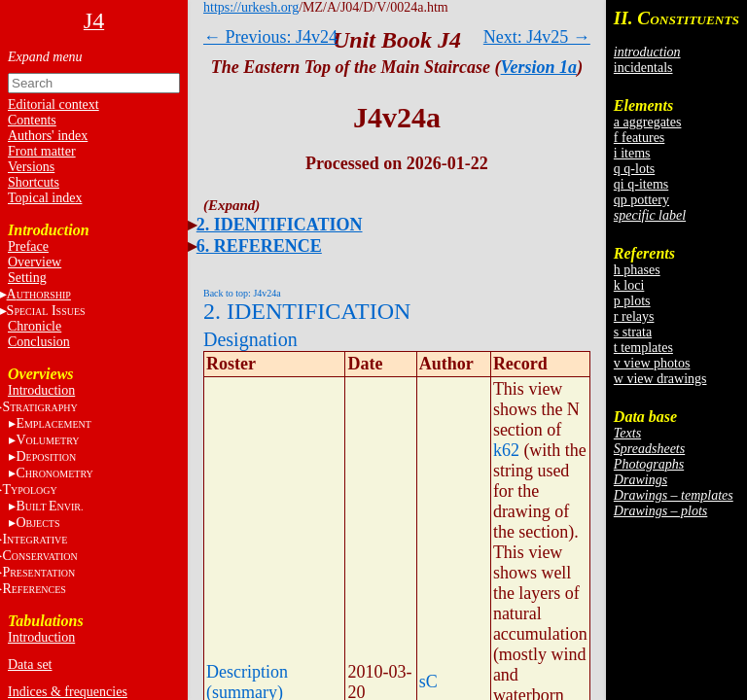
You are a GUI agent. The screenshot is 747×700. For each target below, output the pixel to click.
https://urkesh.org (251, 7)
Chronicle (35, 326)
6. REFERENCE (259, 246)
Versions (31, 167)
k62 (506, 450)
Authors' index (48, 136)
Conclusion (39, 342)
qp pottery (641, 200)
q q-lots (634, 169)
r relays (634, 316)
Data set (30, 665)
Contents (32, 120)
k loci (629, 285)
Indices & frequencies (68, 692)
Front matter (42, 151)
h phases (637, 270)
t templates (643, 348)
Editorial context (53, 105)
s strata (633, 332)
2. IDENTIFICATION (280, 225)
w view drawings (660, 379)
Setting (27, 278)
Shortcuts (34, 182)
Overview (35, 262)
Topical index (45, 198)
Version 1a (539, 67)
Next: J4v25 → (537, 37)
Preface (28, 246)
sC (428, 682)
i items (632, 153)
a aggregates (648, 122)
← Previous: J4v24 (270, 37)
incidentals (643, 68)
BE (49, 506)
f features (639, 138)
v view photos (652, 363)
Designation (250, 339)
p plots (632, 301)
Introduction (41, 390)
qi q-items (641, 184)
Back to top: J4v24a (242, 293)
